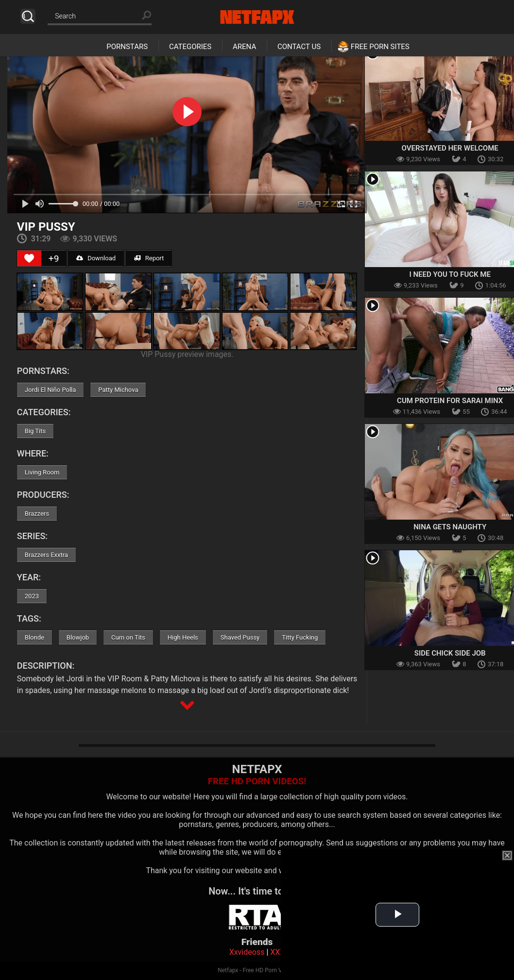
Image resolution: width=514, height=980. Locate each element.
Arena (244, 47)
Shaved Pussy (240, 637)
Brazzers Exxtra (46, 555)
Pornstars (127, 47)
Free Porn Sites (380, 47)
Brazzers (37, 514)
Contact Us (299, 47)
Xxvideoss (247, 952)
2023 (32, 596)
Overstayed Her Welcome (450, 148)
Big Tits (35, 431)
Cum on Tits (128, 637)
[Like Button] (29, 258)
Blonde (34, 637)
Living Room (42, 472)
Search (28, 16)
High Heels (183, 637)
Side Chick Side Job (450, 653)
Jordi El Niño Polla (51, 390)
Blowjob (78, 637)
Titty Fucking (300, 637)
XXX (277, 952)
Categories (190, 47)
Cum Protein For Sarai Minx (450, 401)
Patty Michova (118, 390)
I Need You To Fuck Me (450, 274)
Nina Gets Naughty (450, 527)
